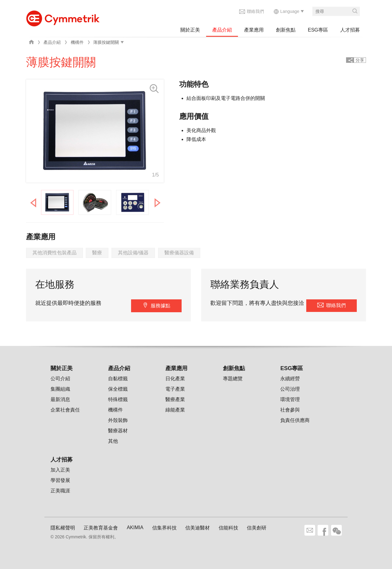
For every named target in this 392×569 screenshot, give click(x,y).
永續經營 (290, 379)
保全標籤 (118, 389)
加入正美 (60, 470)
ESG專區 (318, 30)
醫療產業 (175, 399)
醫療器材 (118, 431)
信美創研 (257, 528)
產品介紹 (222, 30)
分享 (360, 60)
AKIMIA (135, 527)
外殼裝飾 (118, 420)
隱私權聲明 (63, 528)
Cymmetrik (63, 17)
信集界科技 (164, 528)
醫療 (97, 253)
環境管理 (290, 399)
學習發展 (60, 480)
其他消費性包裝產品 (55, 253)
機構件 (77, 42)
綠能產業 (175, 410)
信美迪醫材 (198, 528)
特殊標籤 (118, 399)
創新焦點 (286, 30)
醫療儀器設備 (179, 253)
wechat (336, 530)
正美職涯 (60, 491)
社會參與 (290, 410)
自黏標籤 (118, 379)
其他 (113, 441)
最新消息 (60, 399)
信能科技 (228, 528)
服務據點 (160, 306)
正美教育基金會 (101, 528)
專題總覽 (233, 379)
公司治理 (290, 389)
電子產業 (175, 389)
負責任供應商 (295, 420)
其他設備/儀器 (133, 253)
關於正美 (190, 30)
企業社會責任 (65, 410)
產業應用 (254, 30)
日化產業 (175, 379)
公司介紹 (60, 379)
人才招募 (350, 30)
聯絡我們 (255, 11)
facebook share (323, 530)
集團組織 (60, 389)
